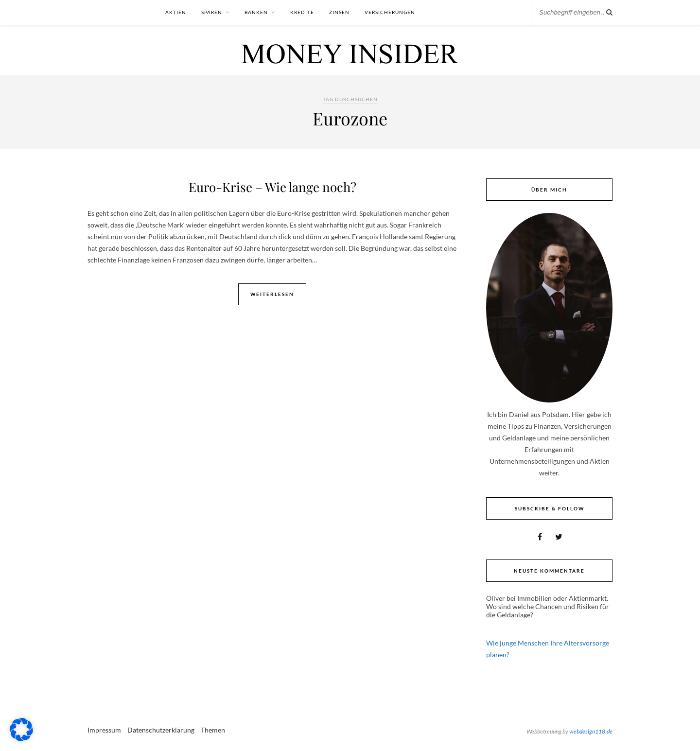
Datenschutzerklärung (161, 730)
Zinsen (339, 12)
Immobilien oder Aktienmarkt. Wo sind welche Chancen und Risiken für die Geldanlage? (548, 606)
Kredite (302, 12)
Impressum (104, 730)
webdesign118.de (591, 731)
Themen (213, 730)
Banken (256, 12)
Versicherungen (390, 12)
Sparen (212, 12)
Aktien (176, 12)
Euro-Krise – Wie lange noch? (272, 187)
